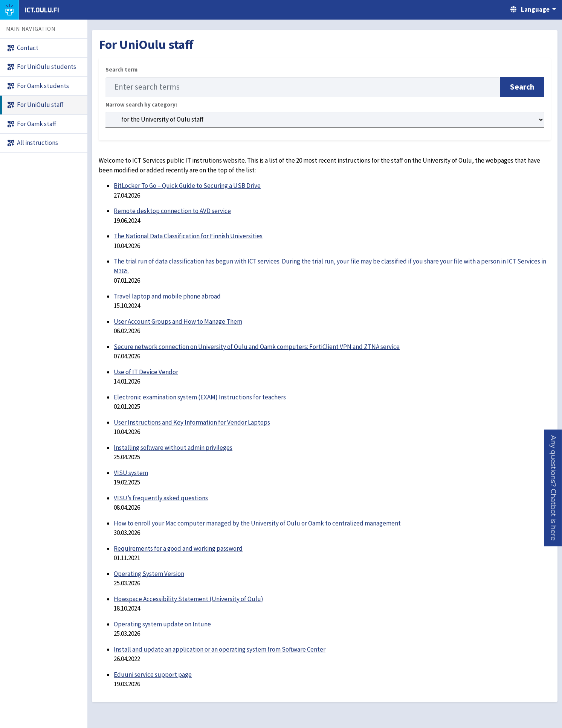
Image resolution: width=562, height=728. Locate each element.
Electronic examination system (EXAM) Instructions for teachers (200, 397)
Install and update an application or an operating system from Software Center (220, 649)
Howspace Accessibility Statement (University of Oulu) (189, 599)
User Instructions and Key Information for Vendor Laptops (192, 422)
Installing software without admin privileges (173, 448)
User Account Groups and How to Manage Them (178, 321)
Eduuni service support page (153, 675)
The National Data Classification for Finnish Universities (188, 236)
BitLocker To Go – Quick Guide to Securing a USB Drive (187, 186)
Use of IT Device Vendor (146, 372)
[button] (553, 488)
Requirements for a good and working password (178, 548)
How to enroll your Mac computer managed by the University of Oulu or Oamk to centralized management (257, 523)
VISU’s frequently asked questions (161, 498)
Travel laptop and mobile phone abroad (167, 296)
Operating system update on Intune (162, 624)
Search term (121, 69)
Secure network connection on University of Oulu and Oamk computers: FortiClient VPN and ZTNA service (257, 347)
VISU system (131, 473)
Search (522, 87)
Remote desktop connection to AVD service (172, 211)
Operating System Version (149, 574)
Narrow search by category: (141, 104)
